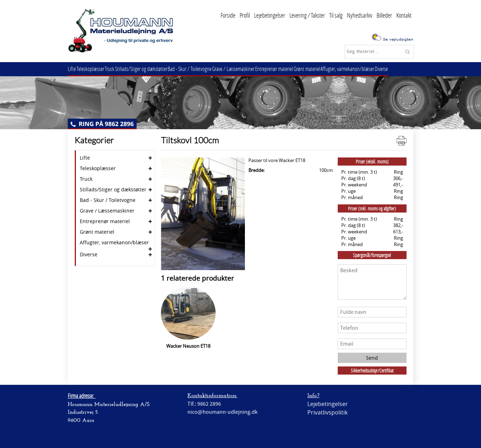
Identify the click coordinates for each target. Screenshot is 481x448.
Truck (115, 69)
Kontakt (404, 15)
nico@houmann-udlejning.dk (223, 412)
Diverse (402, 69)
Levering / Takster (307, 15)
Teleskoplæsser (94, 69)
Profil (245, 15)
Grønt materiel (323, 69)
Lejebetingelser (270, 15)
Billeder (384, 15)
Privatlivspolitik (327, 412)
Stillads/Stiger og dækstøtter (149, 69)
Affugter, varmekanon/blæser (366, 69)
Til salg (336, 15)
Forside (228, 15)
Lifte (73, 69)
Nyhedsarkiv (360, 15)
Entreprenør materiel (288, 69)
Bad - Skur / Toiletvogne (200, 69)
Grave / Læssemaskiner (246, 69)
